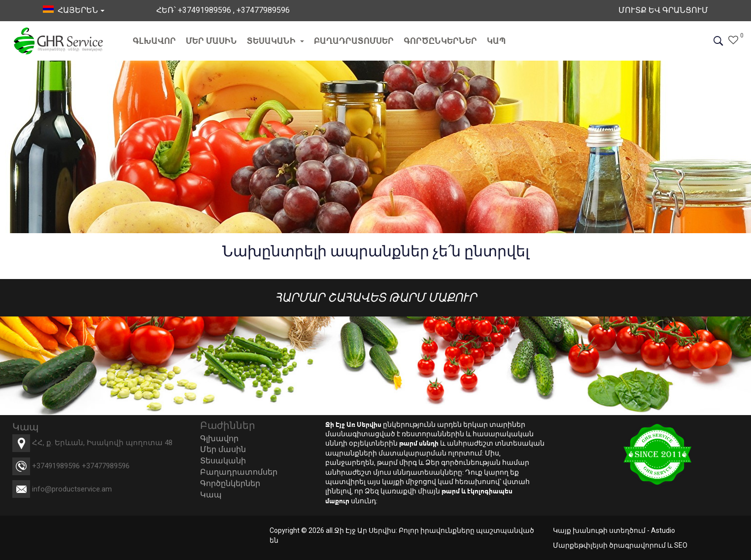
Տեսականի (275, 41)
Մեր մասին (211, 41)
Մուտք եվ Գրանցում (663, 10)
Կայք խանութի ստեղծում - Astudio (614, 530)
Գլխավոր (154, 41)
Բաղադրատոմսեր (354, 41)
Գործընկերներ (440, 41)
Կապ (496, 41)
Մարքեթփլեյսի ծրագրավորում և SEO (620, 545)
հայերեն (74, 10)
